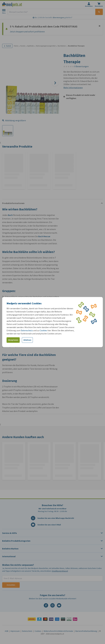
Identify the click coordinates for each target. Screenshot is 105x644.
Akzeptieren (13, 340)
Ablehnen (27, 340)
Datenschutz (27, 330)
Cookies (43, 330)
